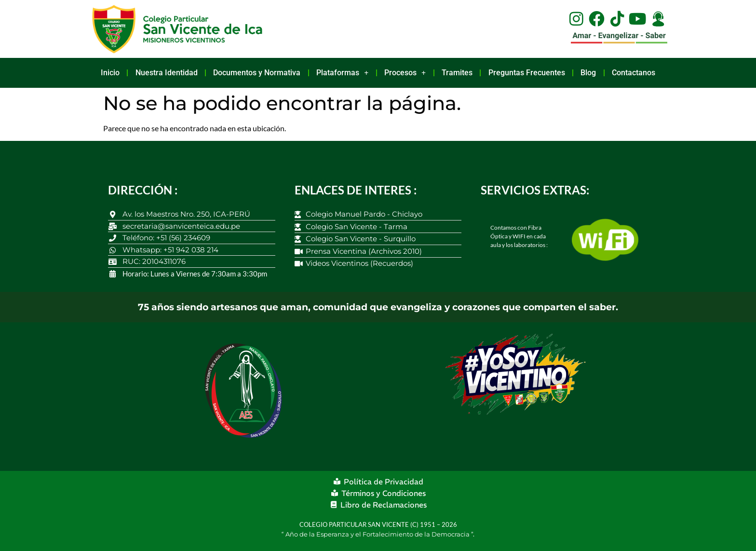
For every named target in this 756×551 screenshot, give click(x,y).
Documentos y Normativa (257, 73)
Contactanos (634, 73)
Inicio (110, 73)
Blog (588, 73)
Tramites (457, 73)
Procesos (405, 73)
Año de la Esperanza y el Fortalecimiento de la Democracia (378, 534)
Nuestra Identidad (167, 73)
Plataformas (342, 73)
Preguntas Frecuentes (527, 73)
